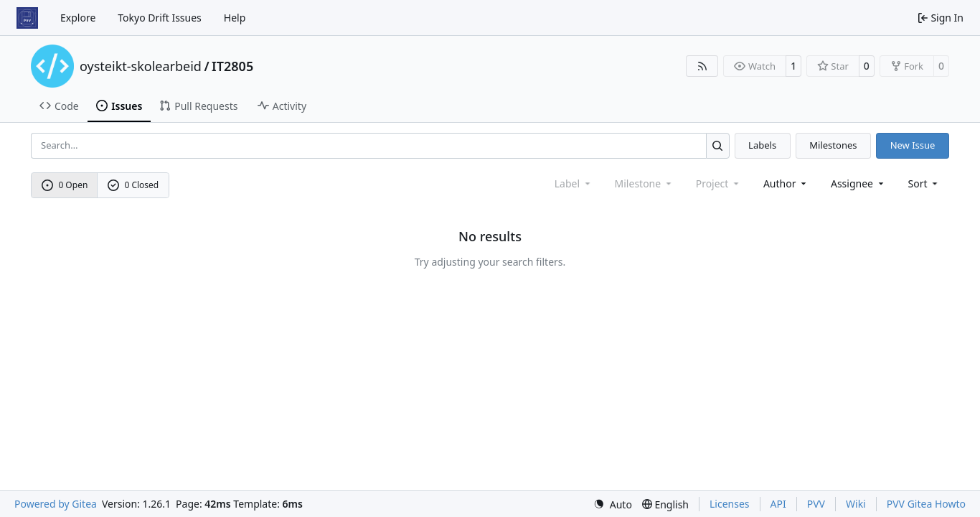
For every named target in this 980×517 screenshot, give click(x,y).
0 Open (65, 185)
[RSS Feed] (702, 66)
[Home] (27, 18)
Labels (762, 145)
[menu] (924, 183)
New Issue (913, 145)
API (778, 504)
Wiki (856, 504)
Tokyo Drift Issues (160, 18)
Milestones (833, 145)
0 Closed (133, 185)
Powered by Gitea (56, 504)
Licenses (730, 504)
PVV (816, 504)
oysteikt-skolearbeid (141, 66)
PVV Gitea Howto (926, 504)
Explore (78, 18)
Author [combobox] (786, 183)
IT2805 (232, 66)
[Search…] (718, 145)
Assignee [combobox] (858, 183)
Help (235, 18)
